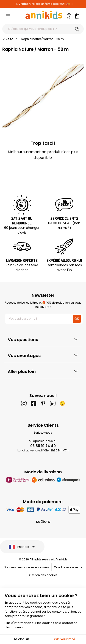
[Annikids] (44, 15)
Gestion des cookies (43, 575)
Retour (10, 39)
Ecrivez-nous (43, 433)
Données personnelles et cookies (26, 567)
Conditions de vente (68, 567)
